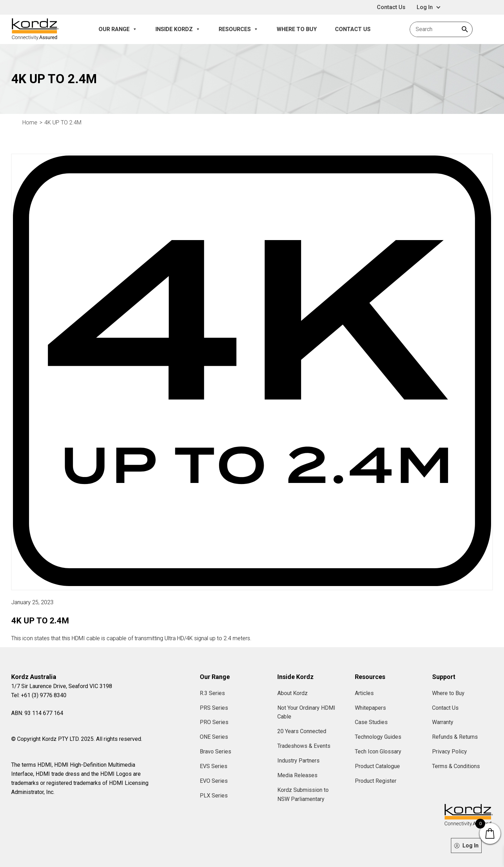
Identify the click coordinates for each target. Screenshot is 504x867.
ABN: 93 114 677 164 (37, 713)
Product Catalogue (377, 766)
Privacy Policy (450, 752)
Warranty (443, 722)
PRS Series (214, 708)
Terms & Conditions (456, 766)
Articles (364, 693)
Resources (239, 29)
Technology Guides (378, 737)
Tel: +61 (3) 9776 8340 (39, 695)
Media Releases (297, 775)
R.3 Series (212, 693)
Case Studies (371, 722)
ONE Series (214, 737)
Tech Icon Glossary (378, 752)
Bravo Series (216, 752)
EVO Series (214, 781)
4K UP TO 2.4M (63, 122)
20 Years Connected (302, 731)
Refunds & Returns (455, 737)
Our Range (118, 29)
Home (30, 122)
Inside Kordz (178, 29)
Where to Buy (297, 29)
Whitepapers (370, 708)
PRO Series (214, 722)
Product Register (376, 781)
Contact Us (391, 7)
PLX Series (214, 796)
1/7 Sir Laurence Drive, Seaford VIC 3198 (62, 686)
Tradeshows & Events (304, 746)
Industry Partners (298, 761)
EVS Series (214, 766)
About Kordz (293, 693)
